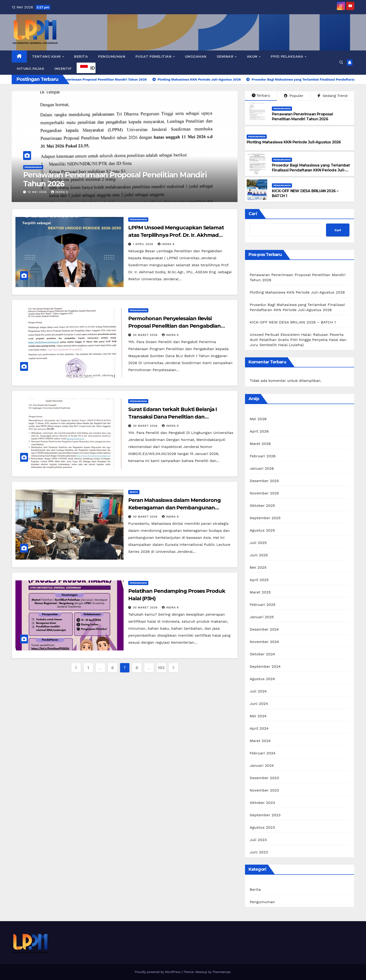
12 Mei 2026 (38, 192)
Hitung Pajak (30, 69)
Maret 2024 (260, 741)
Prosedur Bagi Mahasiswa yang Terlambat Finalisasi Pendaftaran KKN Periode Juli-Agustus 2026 (311, 170)
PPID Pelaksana (288, 57)
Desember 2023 (264, 778)
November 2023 (264, 790)
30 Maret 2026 (146, 335)
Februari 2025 (263, 605)
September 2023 (265, 815)
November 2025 (264, 493)
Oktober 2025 (262, 506)
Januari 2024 (262, 765)
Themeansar (222, 972)
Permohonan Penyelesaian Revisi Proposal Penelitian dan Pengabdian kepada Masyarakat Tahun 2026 (174, 326)
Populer (294, 96)
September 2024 (265, 666)
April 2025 (259, 580)
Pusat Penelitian (154, 57)
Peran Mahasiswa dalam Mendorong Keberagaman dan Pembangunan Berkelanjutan (174, 508)
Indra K (60, 192)
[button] (341, 62)
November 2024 (264, 642)
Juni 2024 (259, 704)
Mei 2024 (258, 716)
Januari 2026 (262, 468)
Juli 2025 (258, 543)
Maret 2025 (260, 592)
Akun (253, 57)
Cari (253, 214)
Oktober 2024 (262, 654)
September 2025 (265, 518)
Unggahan (196, 57)
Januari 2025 (262, 617)
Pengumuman (112, 57)
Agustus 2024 (262, 679)
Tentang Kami (47, 57)
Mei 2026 (258, 419)
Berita (81, 57)
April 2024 (259, 728)
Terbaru (261, 95)
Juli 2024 (258, 691)
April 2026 (259, 431)
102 (161, 668)
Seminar (226, 57)
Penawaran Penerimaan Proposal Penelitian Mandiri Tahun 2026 (115, 179)
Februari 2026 (263, 456)
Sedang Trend (332, 96)
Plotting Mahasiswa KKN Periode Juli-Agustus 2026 (294, 142)
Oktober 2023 (262, 803)
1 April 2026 (144, 244)
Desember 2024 (264, 629)
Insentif (63, 69)
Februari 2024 (263, 753)
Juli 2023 (258, 840)
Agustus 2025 (262, 530)
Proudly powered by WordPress (158, 972)
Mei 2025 (258, 567)
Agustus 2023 (262, 827)
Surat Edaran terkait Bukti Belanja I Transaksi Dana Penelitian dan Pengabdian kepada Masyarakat (172, 417)
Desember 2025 (264, 481)
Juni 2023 (259, 852)
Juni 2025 (259, 555)
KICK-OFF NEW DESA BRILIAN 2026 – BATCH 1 (293, 322)
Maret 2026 (260, 444)
